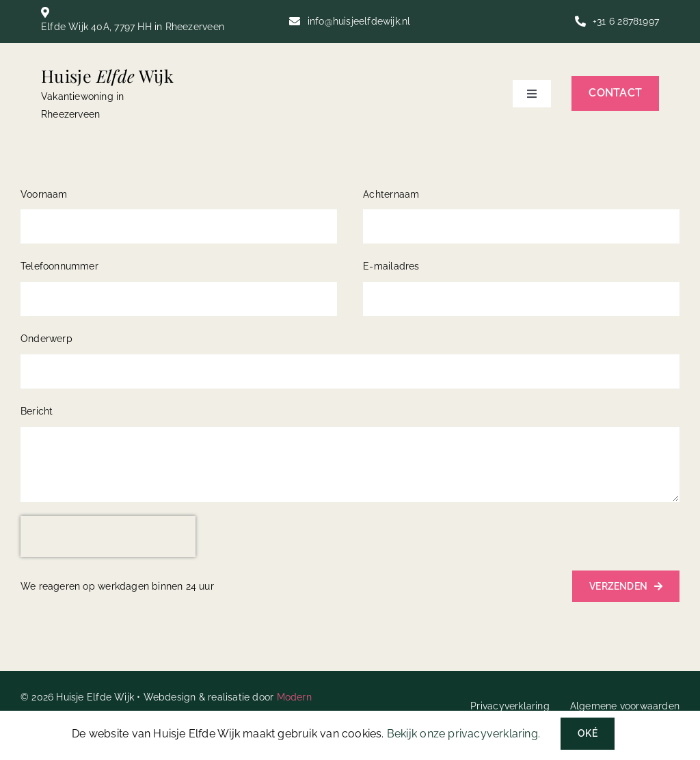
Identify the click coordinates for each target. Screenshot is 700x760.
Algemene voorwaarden (625, 706)
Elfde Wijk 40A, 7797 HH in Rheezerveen (133, 27)
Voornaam (44, 194)
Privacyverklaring (510, 706)
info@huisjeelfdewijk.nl (359, 21)
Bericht (37, 411)
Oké (588, 733)
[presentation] (108, 536)
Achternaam (391, 194)
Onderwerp (46, 339)
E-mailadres (391, 266)
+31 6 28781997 (626, 21)
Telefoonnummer (59, 266)
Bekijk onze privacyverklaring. (463, 734)
